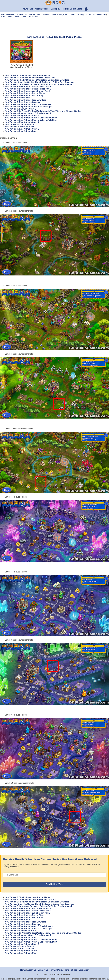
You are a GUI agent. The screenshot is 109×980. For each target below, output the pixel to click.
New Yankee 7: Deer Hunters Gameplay (23, 102)
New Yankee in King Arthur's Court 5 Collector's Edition (31, 120)
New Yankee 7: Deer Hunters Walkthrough (24, 96)
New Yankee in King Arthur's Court (21, 131)
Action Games (20, 17)
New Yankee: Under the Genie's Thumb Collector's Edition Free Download (39, 82)
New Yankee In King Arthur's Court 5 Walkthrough (28, 107)
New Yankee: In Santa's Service (20, 127)
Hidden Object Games (25, 14)
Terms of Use (71, 970)
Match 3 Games (44, 14)
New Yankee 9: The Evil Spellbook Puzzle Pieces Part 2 (31, 78)
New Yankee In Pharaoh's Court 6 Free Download (28, 113)
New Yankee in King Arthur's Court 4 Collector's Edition (31, 118)
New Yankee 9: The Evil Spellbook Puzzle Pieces (28, 75)
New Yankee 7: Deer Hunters (18, 98)
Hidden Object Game (72, 9)
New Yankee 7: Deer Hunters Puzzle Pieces (25, 93)
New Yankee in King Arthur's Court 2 (22, 129)
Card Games (7, 17)
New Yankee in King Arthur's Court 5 (22, 116)
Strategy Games (84, 14)
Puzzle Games (99, 14)
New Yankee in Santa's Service (19, 124)
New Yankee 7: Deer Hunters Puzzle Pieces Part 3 (28, 87)
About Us (32, 970)
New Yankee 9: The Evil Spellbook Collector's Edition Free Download (37, 80)
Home (23, 970)
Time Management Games (64, 14)
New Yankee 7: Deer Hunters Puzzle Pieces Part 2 (28, 89)
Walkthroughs (42, 9)
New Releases (8, 14)
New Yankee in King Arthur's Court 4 (22, 122)
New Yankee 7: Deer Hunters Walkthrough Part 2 (27, 91)
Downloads (28, 9)
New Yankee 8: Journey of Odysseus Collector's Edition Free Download (38, 84)
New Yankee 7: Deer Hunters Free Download (26, 100)
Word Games (34, 17)
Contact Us (43, 970)
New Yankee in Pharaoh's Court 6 (20, 109)
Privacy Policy (57, 970)
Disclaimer (84, 970)
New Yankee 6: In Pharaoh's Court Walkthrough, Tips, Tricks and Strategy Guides (43, 111)
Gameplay (55, 9)
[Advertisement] (54, 27)
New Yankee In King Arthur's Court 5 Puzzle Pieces (29, 104)
